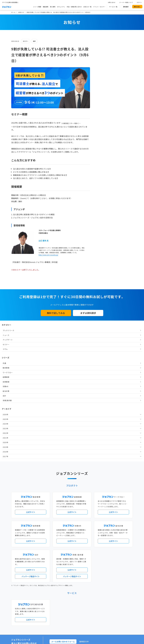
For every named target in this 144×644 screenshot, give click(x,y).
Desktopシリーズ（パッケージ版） (76, 554)
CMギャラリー (94, 600)
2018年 (101, 171)
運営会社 (58, 610)
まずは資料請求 (88, 313)
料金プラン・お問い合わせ (64, 591)
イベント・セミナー (99, 7)
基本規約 (66, 610)
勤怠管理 (102, 87)
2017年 (101, 176)
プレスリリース (104, 50)
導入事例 (53, 7)
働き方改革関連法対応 (83, 541)
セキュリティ (61, 7)
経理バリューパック (78, 537)
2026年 (101, 134)
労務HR (101, 106)
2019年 (101, 166)
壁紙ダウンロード (105, 600)
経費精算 (102, 96)
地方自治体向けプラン (106, 537)
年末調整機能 (119, 537)
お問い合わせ (112, 2)
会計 (34, 41)
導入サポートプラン (77, 545)
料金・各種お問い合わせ (74, 7)
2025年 (101, 138)
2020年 (101, 162)
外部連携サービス (61, 563)
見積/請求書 (103, 120)
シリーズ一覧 (59, 554)
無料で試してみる (56, 313)
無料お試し (137, 7)
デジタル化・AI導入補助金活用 (65, 541)
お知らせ (21, 12)
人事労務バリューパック (63, 537)
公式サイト (31, 371)
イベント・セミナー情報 (63, 582)
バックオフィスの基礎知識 (64, 600)
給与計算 (102, 110)
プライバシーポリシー (79, 610)
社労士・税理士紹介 (74, 563)
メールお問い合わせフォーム (63, 501)
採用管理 (102, 101)
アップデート (103, 59)
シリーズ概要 (37, 7)
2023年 (101, 148)
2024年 (101, 143)
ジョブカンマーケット (81, 600)
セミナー (26, 41)
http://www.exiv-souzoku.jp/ (48, 255)
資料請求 (126, 7)
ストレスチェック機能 (62, 545)
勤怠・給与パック (92, 537)
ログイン (139, 2)
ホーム (13, 12)
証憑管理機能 (124, 541)
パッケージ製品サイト (31, 435)
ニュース (102, 54)
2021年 (101, 157)
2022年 (101, 152)
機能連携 (46, 7)
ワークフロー (103, 92)
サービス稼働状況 (92, 528)
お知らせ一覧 (87, 7)
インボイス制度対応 (112, 541)
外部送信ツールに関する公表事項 (119, 610)
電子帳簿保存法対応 (98, 541)
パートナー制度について (126, 2)
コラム (101, 68)
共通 (100, 82)
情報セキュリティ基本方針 (97, 610)
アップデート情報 (79, 528)
